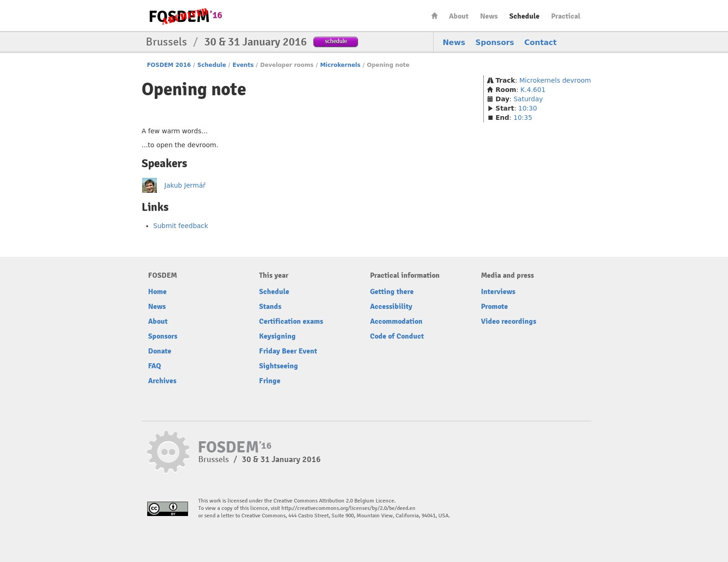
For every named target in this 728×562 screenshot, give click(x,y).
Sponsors (495, 42)
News (489, 16)
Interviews (498, 292)
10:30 (527, 108)
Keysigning (277, 336)
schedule (336, 41)
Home (435, 16)
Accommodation (396, 321)
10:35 (523, 118)
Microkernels (340, 65)
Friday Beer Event (288, 351)
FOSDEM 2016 (169, 65)
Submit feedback (181, 226)
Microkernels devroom (555, 80)
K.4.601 (533, 90)
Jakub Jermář (185, 185)
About (459, 16)
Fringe (270, 381)
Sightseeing (279, 366)
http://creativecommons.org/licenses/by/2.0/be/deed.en (348, 508)
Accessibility (391, 307)
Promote (494, 307)
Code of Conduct (397, 336)
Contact (540, 42)
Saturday (528, 99)
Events (243, 65)
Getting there (392, 292)
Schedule (524, 16)
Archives (162, 381)
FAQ (155, 366)
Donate (160, 351)
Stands (270, 307)
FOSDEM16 (185, 16)
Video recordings (509, 321)
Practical (566, 16)
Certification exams (291, 321)
